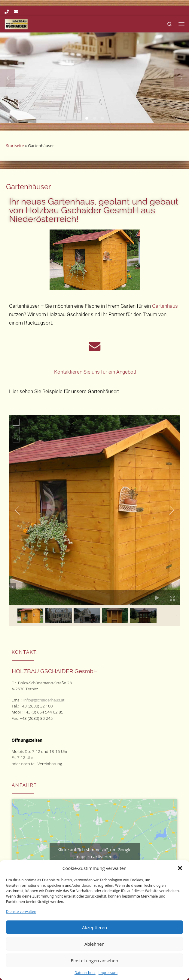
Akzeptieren (95, 927)
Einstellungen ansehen (95, 960)
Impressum (108, 973)
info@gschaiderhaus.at (44, 700)
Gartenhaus (165, 306)
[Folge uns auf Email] (16, 12)
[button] (180, 868)
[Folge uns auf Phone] (7, 12)
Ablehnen (95, 944)
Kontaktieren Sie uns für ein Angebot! (95, 372)
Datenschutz (85, 973)
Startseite (15, 146)
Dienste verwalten (21, 912)
